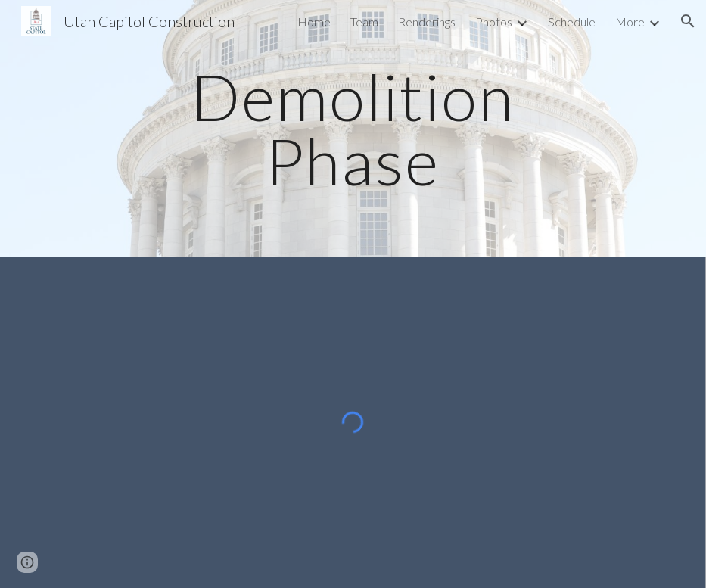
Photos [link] (494, 22)
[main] (353, 129)
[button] (688, 21)
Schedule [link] (572, 22)
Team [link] (364, 22)
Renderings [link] (427, 22)
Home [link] (314, 22)
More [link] (630, 22)
